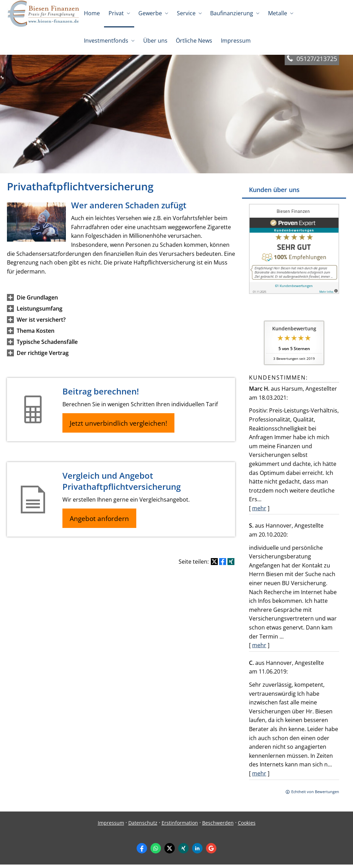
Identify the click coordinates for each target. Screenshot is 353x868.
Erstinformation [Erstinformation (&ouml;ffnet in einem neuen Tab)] (180, 826)
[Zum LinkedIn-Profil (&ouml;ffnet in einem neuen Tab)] (197, 852)
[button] (37, 301)
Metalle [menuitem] (277, 13)
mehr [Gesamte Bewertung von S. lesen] (259, 649)
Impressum (111, 826)
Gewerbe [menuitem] (150, 13)
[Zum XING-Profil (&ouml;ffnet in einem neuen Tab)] (183, 852)
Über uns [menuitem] (155, 41)
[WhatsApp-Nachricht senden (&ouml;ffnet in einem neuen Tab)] (156, 852)
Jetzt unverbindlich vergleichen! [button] (120, 427)
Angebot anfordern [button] (101, 523)
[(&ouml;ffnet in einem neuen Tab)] (294, 295)
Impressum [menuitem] (235, 41)
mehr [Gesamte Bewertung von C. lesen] (259, 777)
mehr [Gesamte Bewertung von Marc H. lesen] (259, 512)
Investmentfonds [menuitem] (106, 41)
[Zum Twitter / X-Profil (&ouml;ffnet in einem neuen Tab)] (170, 852)
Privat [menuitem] (116, 13)
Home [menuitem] (92, 13)
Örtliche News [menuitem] (194, 41)
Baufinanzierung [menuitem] (231, 13)
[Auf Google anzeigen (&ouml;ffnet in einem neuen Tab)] (211, 852)
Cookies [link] (247, 826)
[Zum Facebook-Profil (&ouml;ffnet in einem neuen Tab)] (142, 852)
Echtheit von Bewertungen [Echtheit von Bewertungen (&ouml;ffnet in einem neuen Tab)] (315, 795)
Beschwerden (218, 826)
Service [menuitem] (186, 13)
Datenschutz (143, 826)
